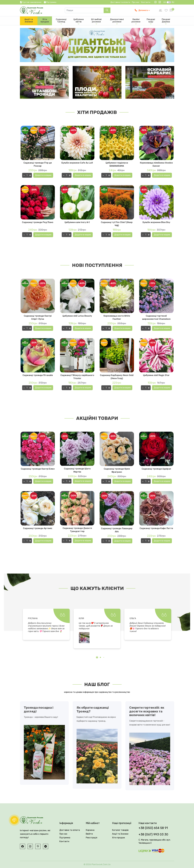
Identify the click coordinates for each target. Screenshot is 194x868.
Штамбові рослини (96, 22)
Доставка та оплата (120, 2)
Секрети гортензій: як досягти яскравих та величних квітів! (147, 711)
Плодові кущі (151, 22)
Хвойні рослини (136, 22)
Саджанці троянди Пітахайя (38, 375)
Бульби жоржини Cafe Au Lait (77, 163)
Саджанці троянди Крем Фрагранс (117, 470)
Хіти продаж (45, 21)
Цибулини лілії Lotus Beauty (77, 316)
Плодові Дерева (166, 22)
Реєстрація (92, 838)
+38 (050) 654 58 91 (153, 828)
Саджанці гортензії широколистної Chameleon (156, 317)
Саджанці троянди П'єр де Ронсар (38, 164)
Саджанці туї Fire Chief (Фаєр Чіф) (117, 224)
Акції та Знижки (29, 21)
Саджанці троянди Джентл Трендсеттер (77, 530)
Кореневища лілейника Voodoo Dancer (156, 164)
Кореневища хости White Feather (117, 317)
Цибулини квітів (79, 22)
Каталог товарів (120, 830)
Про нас (136, 2)
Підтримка (65, 838)
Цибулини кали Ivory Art (77, 222)
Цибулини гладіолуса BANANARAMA (117, 164)
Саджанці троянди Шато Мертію (77, 470)
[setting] (161, 10)
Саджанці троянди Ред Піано (38, 222)
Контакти (146, 2)
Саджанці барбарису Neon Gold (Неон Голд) (117, 377)
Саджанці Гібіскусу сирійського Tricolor (77, 377)
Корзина (90, 830)
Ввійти (89, 834)
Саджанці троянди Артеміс (38, 528)
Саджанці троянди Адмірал (156, 469)
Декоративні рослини (117, 22)
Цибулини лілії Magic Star (156, 375)
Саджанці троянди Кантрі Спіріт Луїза (38, 317)
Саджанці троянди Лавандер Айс (117, 530)
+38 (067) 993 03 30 (153, 834)
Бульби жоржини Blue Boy (156, 222)
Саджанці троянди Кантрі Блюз (38, 469)
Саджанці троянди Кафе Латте (156, 528)
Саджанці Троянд (61, 22)
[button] (97, 657)
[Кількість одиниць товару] (27, 175)
